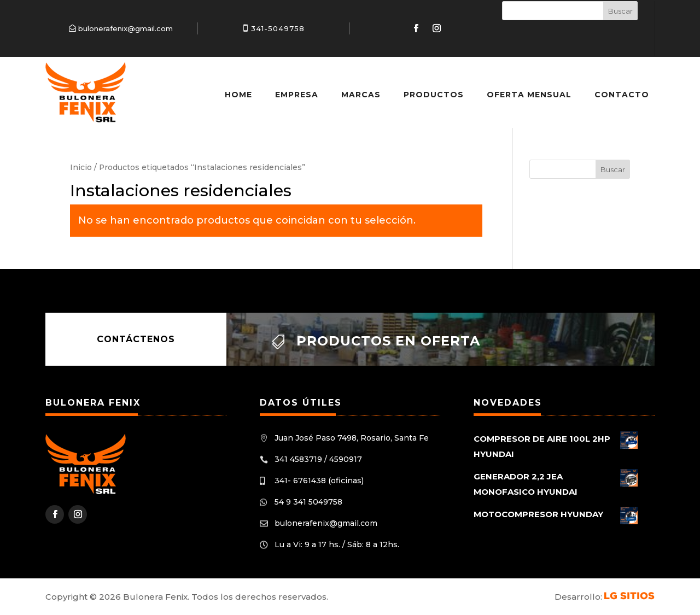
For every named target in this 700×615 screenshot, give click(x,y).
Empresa (297, 95)
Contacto (622, 95)
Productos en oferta (388, 341)
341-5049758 (278, 28)
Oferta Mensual (529, 95)
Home (238, 95)
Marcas (361, 95)
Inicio (81, 167)
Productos (434, 95)
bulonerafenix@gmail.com (126, 28)
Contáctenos (136, 339)
